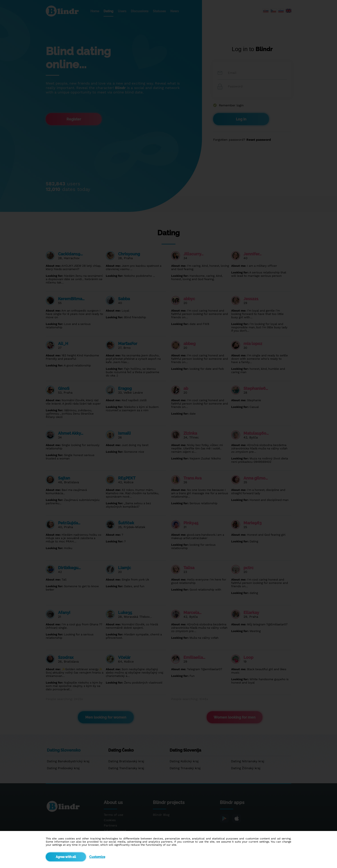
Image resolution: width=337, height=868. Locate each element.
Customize (97, 857)
